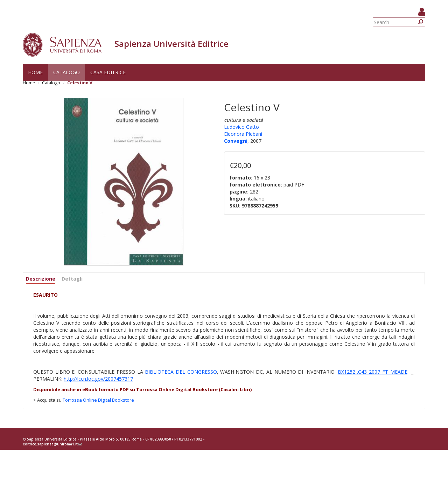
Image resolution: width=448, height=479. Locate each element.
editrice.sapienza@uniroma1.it (52, 444)
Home (35, 72)
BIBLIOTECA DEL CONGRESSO (181, 372)
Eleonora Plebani (243, 134)
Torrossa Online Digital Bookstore (98, 400)
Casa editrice (108, 72)
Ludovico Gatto (241, 127)
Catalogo (66, 72)
